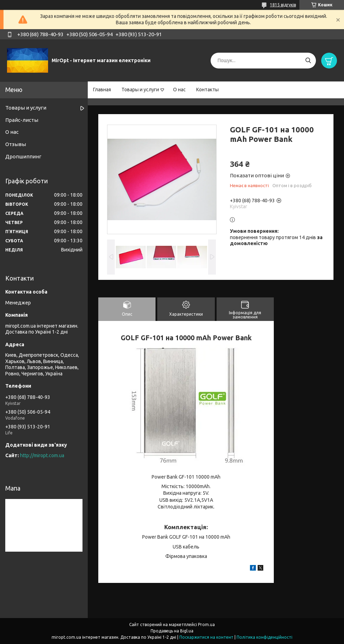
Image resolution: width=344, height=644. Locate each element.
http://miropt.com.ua (42, 455)
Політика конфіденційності (264, 637)
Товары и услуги (140, 90)
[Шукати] (308, 61)
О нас (179, 90)
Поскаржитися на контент (206, 637)
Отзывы (16, 144)
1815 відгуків (283, 5)
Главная (102, 90)
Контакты (207, 90)
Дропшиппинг (23, 156)
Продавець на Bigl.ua (172, 631)
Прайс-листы (22, 120)
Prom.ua (206, 625)
